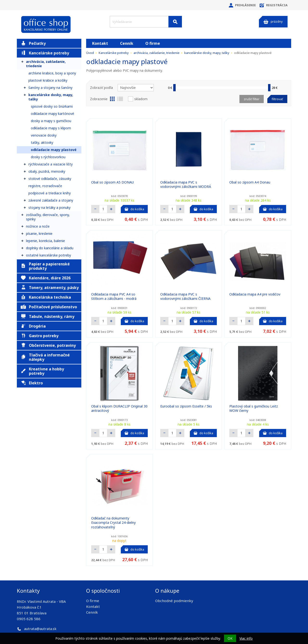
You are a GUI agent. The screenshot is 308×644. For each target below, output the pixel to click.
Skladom (141, 99)
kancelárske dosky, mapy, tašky (51, 97)
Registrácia (274, 5)
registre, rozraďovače (45, 186)
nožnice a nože (38, 226)
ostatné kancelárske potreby (48, 255)
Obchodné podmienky (174, 601)
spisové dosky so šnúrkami (52, 106)
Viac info (246, 638)
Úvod (90, 53)
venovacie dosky (44, 135)
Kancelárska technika (46, 297)
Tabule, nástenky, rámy (48, 316)
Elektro (32, 383)
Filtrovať (277, 99)
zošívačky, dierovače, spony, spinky (48, 217)
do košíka (134, 209)
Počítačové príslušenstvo (49, 307)
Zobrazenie (99, 99)
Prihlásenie (242, 5)
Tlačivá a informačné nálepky (45, 357)
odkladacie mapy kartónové (52, 114)
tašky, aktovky (42, 142)
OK (230, 638)
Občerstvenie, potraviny (48, 345)
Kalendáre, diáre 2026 (46, 278)
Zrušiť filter (252, 99)
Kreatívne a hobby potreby (42, 371)
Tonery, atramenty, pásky (50, 288)
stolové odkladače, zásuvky (50, 179)
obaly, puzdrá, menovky (47, 171)
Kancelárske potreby (45, 53)
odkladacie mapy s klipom (51, 128)
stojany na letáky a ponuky (49, 207)
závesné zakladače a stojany (51, 200)
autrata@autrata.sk (40, 629)
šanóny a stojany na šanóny (50, 88)
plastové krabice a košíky (48, 80)
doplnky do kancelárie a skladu (50, 248)
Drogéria (33, 326)
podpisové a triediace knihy (50, 193)
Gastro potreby (40, 336)
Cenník (127, 43)
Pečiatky (33, 43)
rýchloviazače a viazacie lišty (51, 164)
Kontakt (100, 43)
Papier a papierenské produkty (45, 266)
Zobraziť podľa (101, 88)
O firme (153, 43)
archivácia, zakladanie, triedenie (46, 64)
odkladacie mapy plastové (54, 150)
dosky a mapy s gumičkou (51, 121)
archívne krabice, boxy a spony (52, 73)
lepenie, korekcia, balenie (45, 241)
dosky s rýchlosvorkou (48, 157)
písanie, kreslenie (39, 233)
